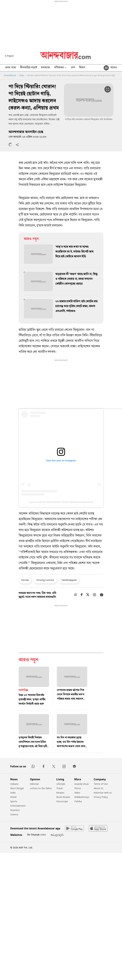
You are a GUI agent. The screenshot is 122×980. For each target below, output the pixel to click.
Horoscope (62, 801)
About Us (99, 788)
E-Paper (9, 56)
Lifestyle (61, 784)
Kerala (25, 580)
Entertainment (18, 806)
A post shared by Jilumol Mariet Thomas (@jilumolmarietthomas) (61, 502)
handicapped (69, 580)
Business (15, 810)
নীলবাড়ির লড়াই (28, 68)
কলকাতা (45, 68)
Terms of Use (101, 784)
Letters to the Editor (41, 788)
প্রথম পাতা (11, 68)
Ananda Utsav (82, 784)
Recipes (60, 793)
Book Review (63, 797)
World (13, 797)
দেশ (73, 68)
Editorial (34, 784)
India (22, 75)
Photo (78, 788)
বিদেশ (82, 68)
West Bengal (17, 788)
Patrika (78, 801)
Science (14, 814)
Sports (14, 801)
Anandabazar (10, 75)
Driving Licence (45, 580)
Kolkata (14, 784)
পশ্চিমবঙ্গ (60, 68)
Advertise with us (103, 793)
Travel (59, 788)
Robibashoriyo (82, 797)
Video (77, 793)
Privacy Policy (101, 797)
